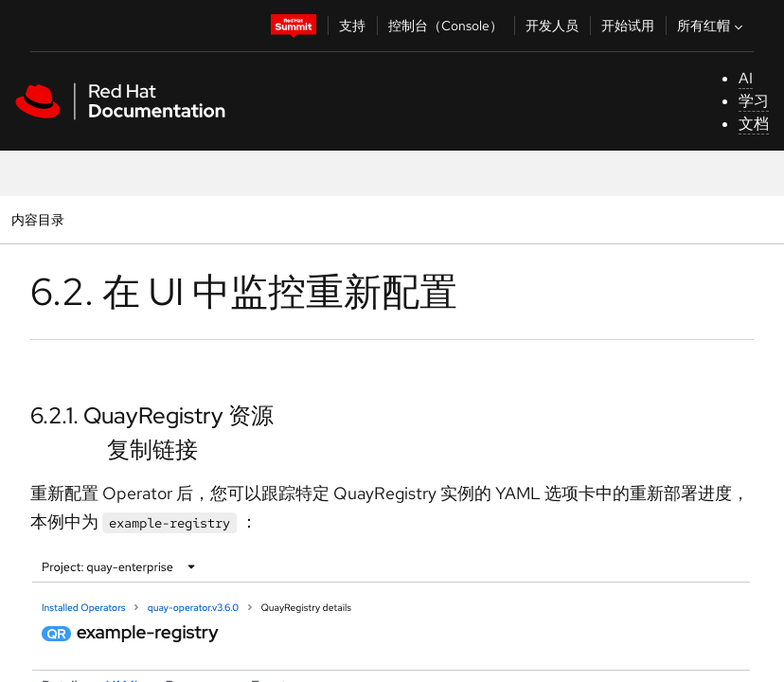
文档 (754, 124)
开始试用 (628, 26)
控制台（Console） (445, 26)
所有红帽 (712, 26)
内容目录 (37, 219)
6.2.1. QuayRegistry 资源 (152, 415)
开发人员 (552, 26)
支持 (352, 26)
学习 (754, 101)
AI (746, 78)
